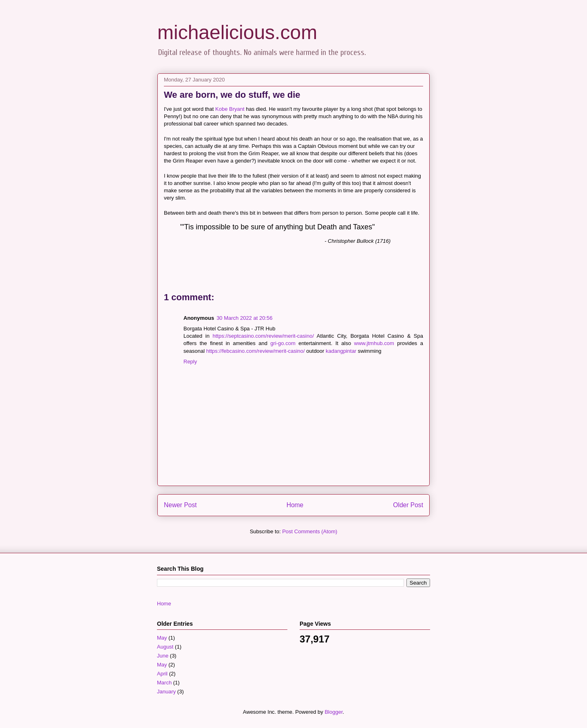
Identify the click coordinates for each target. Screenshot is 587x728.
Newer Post (180, 505)
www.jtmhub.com (374, 343)
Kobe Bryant (230, 109)
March (164, 683)
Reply (190, 362)
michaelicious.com (237, 32)
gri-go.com (283, 343)
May (162, 638)
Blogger (333, 712)
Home (295, 505)
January (166, 692)
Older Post (408, 505)
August (165, 647)
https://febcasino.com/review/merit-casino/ (256, 351)
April (162, 674)
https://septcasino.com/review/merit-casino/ (263, 336)
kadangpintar (341, 351)
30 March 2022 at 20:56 (244, 318)
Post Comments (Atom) (310, 531)
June (163, 656)
